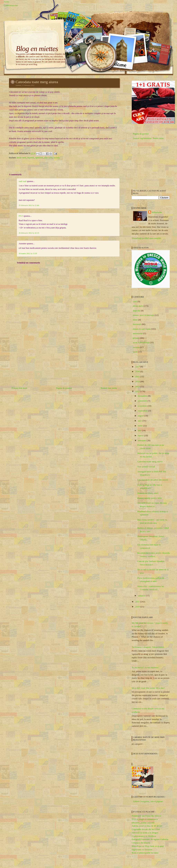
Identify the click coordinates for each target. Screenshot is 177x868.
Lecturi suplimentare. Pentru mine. (149, 138)
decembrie (143, 396)
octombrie (143, 406)
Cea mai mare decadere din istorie (153, 480)
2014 (138, 381)
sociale (136, 347)
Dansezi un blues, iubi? (148, 493)
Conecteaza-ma (11, 5)
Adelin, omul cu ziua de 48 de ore (147, 826)
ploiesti (136, 338)
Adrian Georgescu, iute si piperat (148, 801)
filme (135, 320)
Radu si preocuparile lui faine (145, 853)
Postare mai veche (109, 388)
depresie (31, 158)
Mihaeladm (157, 212)
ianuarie (142, 596)
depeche (137, 311)
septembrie (143, 411)
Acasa (7, 2)
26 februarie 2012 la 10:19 (29, 233)
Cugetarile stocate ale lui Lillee (146, 829)
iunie (140, 426)
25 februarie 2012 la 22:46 (29, 205)
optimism (39, 158)
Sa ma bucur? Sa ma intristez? (145, 667)
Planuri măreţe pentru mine (150, 498)
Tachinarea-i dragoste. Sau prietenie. (148, 647)
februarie (142, 440)
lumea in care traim (142, 329)
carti (135, 301)
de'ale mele (22, 158)
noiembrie (143, 401)
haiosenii (137, 324)
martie (141, 435)
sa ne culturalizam (141, 342)
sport (135, 352)
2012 (138, 391)
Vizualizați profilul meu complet (146, 238)
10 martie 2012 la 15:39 (28, 253)
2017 (138, 367)
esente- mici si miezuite (144, 315)
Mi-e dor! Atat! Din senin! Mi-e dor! (148, 688)
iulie (140, 421)
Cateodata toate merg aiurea (37, 82)
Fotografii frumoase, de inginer (146, 839)
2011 (138, 602)
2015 (138, 376)
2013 (138, 386)
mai (140, 430)
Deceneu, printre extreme (143, 823)
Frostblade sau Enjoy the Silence (146, 816)
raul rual (22, 181)
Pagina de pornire (64, 388)
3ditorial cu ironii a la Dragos (145, 833)
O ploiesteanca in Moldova (144, 836)
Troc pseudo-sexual (146, 467)
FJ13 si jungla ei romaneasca (145, 819)
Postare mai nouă (19, 388)
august (141, 416)
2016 (138, 371)
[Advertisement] (35, 361)
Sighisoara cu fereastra (142, 849)
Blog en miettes (37, 49)
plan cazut (48, 158)
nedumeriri (138, 333)
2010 (138, 607)
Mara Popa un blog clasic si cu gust (148, 846)
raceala (57, 158)
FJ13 (21, 216)
